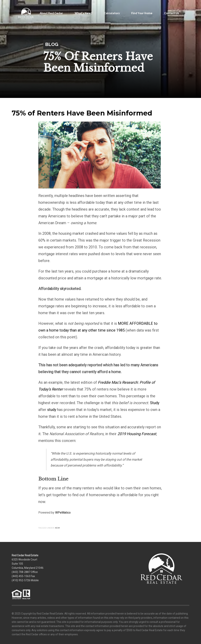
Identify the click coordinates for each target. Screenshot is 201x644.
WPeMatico (63, 513)
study (52, 410)
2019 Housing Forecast (137, 434)
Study (155, 403)
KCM (57, 528)
